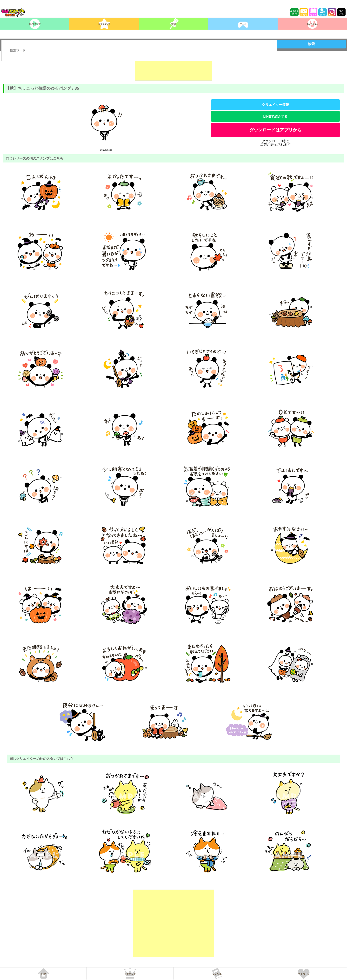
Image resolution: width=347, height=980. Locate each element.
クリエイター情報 (275, 105)
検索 (311, 44)
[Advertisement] (173, 68)
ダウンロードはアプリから (275, 130)
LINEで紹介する (275, 116)
